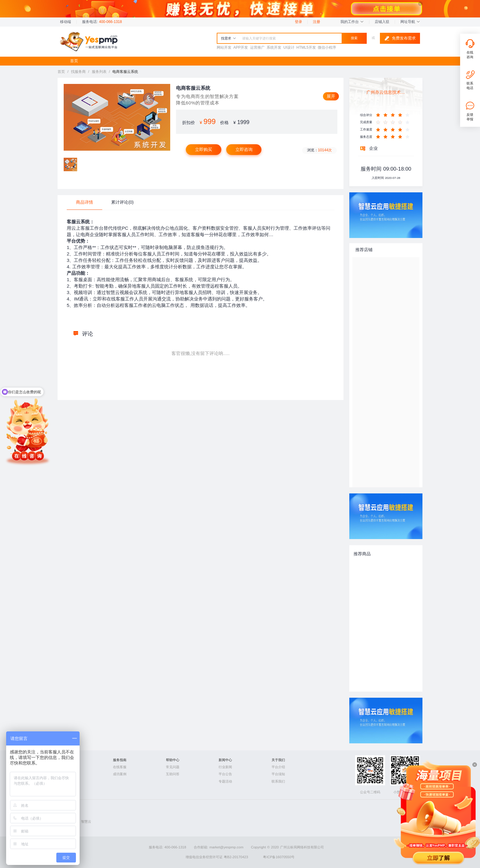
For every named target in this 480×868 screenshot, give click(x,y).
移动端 (66, 22)
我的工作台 (352, 22)
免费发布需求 (400, 38)
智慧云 (86, 821)
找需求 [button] (229, 38)
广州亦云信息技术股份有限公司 (386, 92)
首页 (74, 61)
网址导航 (410, 22)
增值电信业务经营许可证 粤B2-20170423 (217, 857)
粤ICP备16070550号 (279, 857)
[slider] (394, 115)
